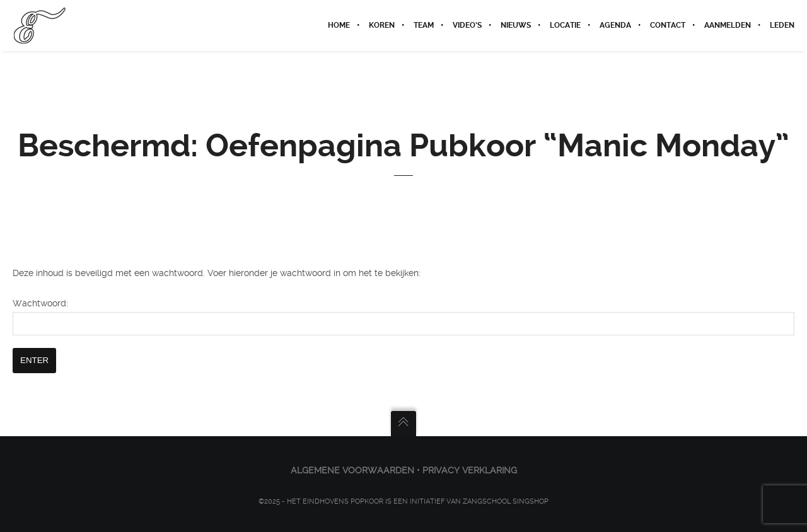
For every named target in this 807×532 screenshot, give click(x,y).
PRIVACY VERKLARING (470, 470)
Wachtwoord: (403, 317)
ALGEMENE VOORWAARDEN (352, 470)
